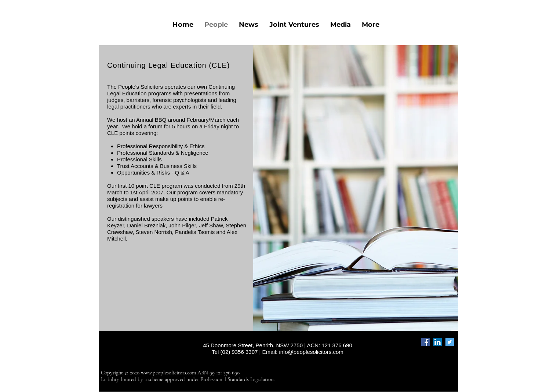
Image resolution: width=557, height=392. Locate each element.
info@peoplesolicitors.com (311, 352)
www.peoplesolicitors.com (168, 373)
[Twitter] (450, 342)
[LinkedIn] (438, 342)
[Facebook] (425, 342)
